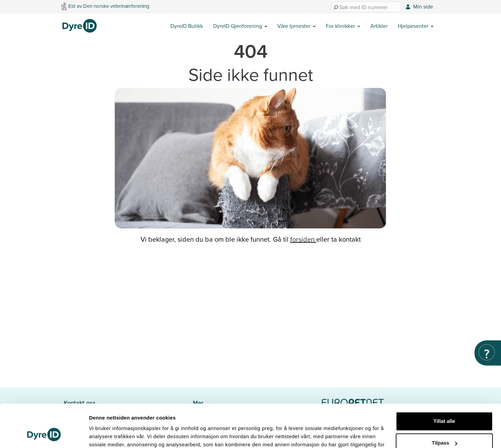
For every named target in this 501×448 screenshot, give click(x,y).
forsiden (303, 239)
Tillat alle (444, 384)
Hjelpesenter (413, 26)
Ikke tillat (444, 428)
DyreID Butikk (187, 26)
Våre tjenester (294, 26)
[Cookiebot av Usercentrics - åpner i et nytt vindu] (44, 435)
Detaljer (98, 435)
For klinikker (340, 26)
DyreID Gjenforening (238, 26)
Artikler (379, 26)
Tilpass (444, 406)
